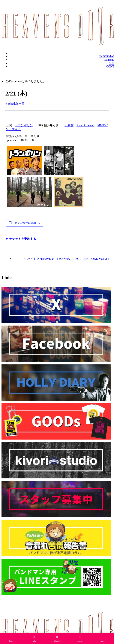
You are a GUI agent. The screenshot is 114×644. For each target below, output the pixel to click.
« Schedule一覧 (15, 104)
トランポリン (24, 125)
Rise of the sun (85, 125)
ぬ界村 (69, 125)
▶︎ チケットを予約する (21, 239)
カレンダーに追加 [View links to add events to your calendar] (25, 223)
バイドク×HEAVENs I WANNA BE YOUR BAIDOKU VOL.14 (68, 259)
